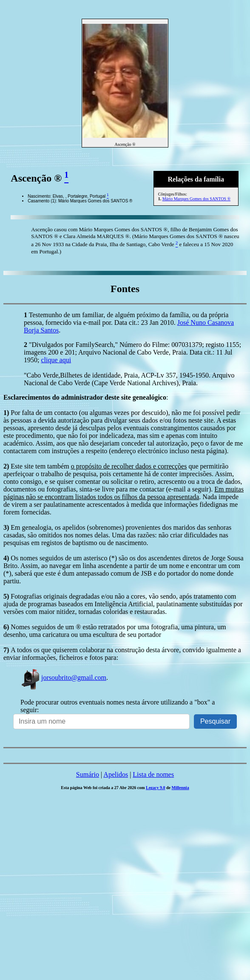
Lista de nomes (153, 774)
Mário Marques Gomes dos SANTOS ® (196, 199)
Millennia (180, 788)
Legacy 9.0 (156, 788)
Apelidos (116, 774)
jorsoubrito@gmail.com (63, 677)
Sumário (88, 774)
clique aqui (56, 360)
